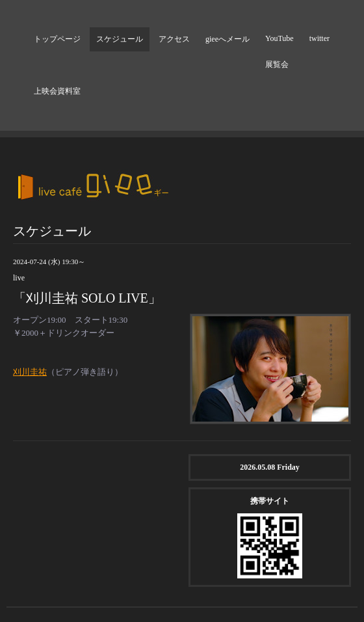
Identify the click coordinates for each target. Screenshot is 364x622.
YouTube (279, 38)
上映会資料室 (57, 91)
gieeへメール (227, 39)
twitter (319, 38)
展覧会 (277, 64)
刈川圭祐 (30, 372)
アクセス (174, 39)
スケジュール (120, 39)
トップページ (57, 39)
